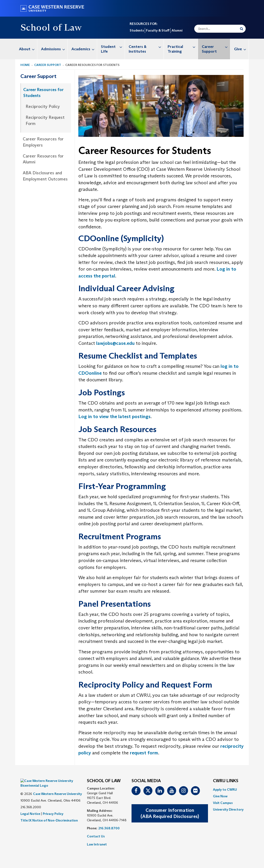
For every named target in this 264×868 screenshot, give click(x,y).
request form (144, 753)
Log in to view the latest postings (114, 416)
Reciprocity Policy (43, 106)
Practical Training (183, 47)
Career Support (216, 47)
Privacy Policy (53, 807)
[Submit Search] (242, 29)
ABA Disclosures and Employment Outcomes (45, 176)
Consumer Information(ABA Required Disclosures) (170, 813)
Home (25, 65)
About (28, 49)
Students (137, 30)
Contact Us (96, 836)
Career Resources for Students (43, 93)
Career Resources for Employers (43, 142)
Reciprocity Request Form (45, 120)
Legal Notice (30, 807)
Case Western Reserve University (57, 787)
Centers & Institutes (146, 47)
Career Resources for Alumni (43, 159)
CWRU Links (226, 781)
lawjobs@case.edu (115, 343)
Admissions (54, 49)
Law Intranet (97, 844)
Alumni (177, 30)
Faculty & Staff (158, 30)
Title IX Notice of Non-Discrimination (49, 813)
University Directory (228, 809)
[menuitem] (26, 49)
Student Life (113, 47)
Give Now (220, 796)
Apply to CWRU (225, 790)
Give (241, 49)
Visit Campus (223, 803)
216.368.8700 (109, 828)
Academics (84, 49)
